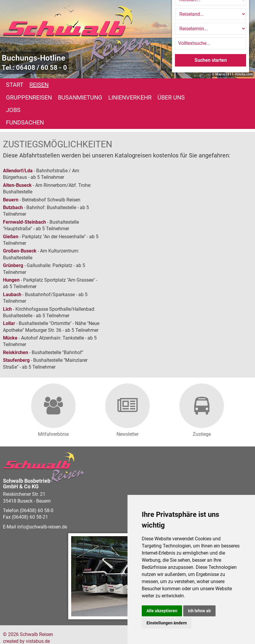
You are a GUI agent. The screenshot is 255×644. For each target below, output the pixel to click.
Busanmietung (129, 85)
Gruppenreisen (78, 85)
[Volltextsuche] (211, 43)
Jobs (13, 97)
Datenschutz (102, 628)
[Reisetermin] (211, 29)
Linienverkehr (179, 85)
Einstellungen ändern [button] (167, 623)
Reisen (39, 85)
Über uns (220, 85)
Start (15, 85)
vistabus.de (38, 616)
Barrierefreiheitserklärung (58, 628)
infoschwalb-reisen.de (42, 502)
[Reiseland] (211, 14)
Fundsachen (45, 97)
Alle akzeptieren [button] (162, 611)
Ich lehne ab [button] (199, 611)
